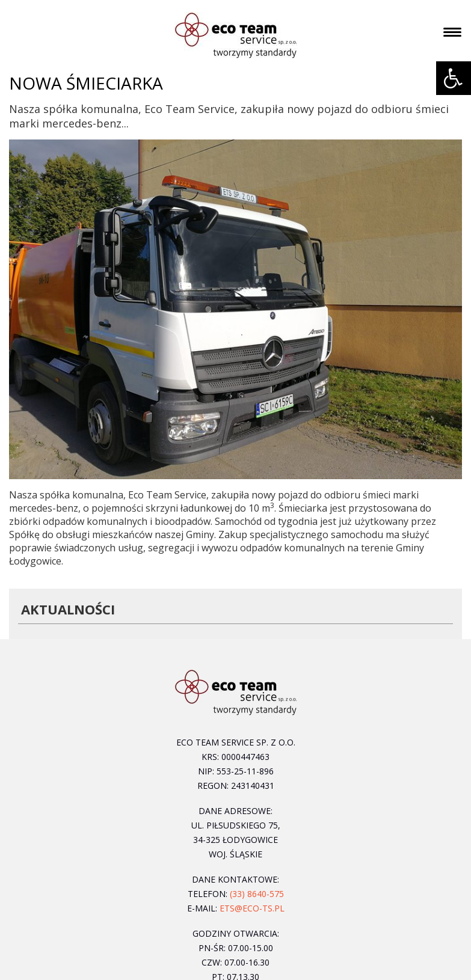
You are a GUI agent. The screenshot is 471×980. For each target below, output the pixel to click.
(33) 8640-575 (257, 894)
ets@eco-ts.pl (252, 908)
